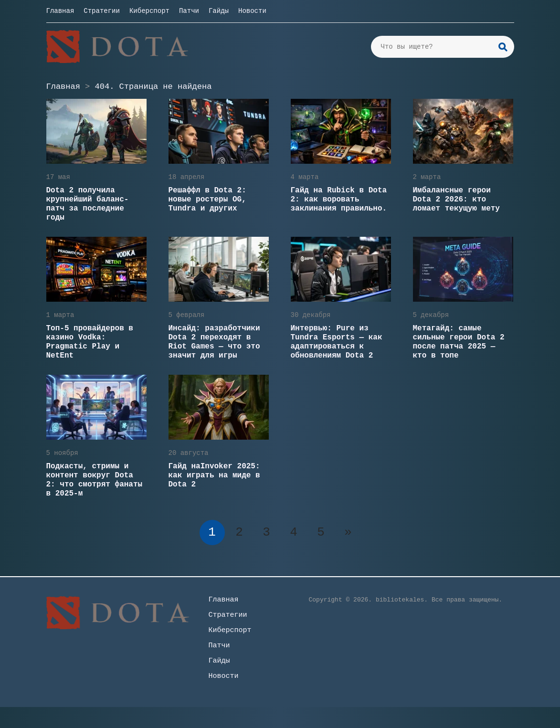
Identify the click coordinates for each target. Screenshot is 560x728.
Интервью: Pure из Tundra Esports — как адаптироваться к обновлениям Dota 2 (337, 342)
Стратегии (102, 11)
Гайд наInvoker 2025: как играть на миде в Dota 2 (214, 475)
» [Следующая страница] (348, 532)
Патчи (189, 11)
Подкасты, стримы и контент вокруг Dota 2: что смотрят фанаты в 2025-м (95, 480)
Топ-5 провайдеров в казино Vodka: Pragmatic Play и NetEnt (90, 342)
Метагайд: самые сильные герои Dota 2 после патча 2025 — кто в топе (459, 342)
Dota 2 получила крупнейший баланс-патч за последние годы (88, 204)
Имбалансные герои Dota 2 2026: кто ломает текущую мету (456, 200)
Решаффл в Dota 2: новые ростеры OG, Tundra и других (207, 200)
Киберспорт (149, 11)
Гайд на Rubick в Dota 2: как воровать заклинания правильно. (339, 200)
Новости (252, 11)
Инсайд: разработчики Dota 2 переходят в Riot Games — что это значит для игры (214, 342)
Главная (60, 11)
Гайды (219, 11)
